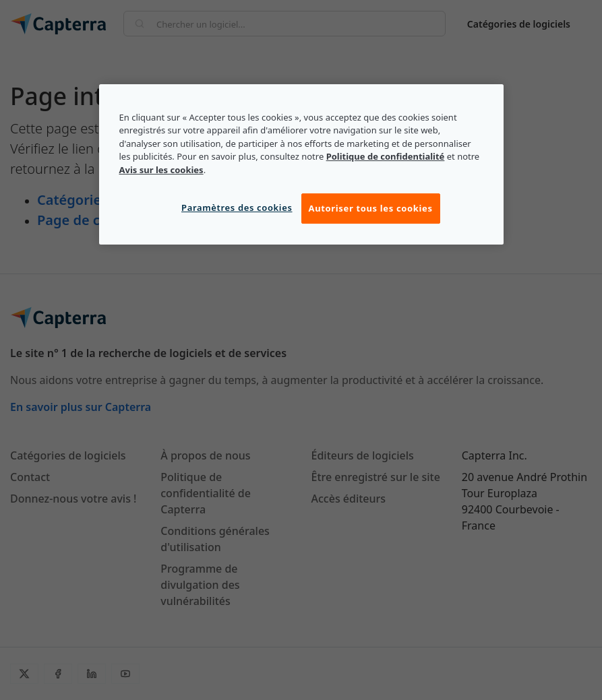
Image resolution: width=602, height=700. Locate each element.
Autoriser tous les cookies (371, 209)
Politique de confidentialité (386, 156)
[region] (301, 164)
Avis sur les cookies (161, 170)
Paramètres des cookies (237, 208)
